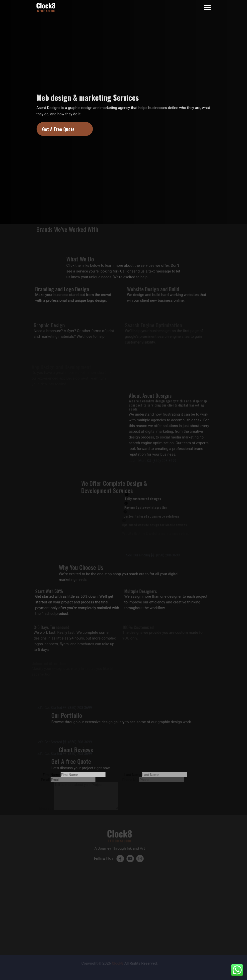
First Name (48, 775)
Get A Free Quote (58, 129)
